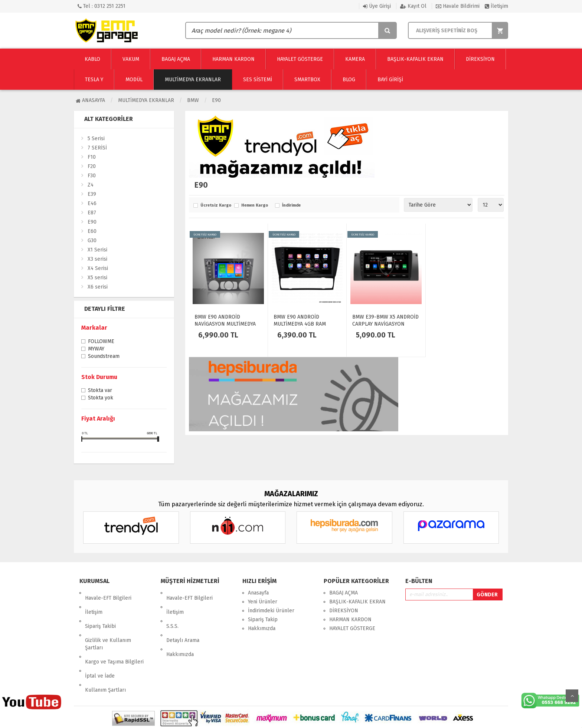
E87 (92, 213)
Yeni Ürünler (263, 602)
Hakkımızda (180, 628)
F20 (92, 166)
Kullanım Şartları (105, 654)
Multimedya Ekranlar (146, 100)
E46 (92, 203)
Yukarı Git (572, 696)
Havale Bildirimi (458, 6)
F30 (92, 176)
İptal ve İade (100, 645)
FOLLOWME (101, 342)
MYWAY (96, 349)
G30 (92, 241)
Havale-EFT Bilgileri (108, 593)
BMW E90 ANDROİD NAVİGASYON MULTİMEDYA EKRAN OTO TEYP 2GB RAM (226, 324)
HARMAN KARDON (350, 620)
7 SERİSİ (97, 148)
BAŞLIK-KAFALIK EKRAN (357, 602)
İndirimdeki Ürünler (271, 611)
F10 (92, 157)
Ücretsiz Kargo (215, 205)
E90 (216, 100)
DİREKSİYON (344, 611)
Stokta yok (101, 398)
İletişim (496, 6)
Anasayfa (90, 100)
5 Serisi (96, 139)
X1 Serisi (97, 250)
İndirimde (291, 205)
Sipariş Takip (263, 620)
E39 (92, 194)
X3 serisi (97, 259)
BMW (193, 100)
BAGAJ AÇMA (344, 593)
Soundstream (104, 357)
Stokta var (100, 391)
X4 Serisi (98, 268)
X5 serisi (97, 278)
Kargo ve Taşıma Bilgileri (114, 636)
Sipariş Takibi (100, 611)
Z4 (91, 185)
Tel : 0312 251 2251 (102, 6)
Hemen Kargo (255, 205)
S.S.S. (172, 611)
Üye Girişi (377, 6)
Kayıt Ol (413, 6)
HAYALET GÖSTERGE (352, 628)
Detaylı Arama (183, 620)
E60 (92, 231)
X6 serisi (98, 287)
